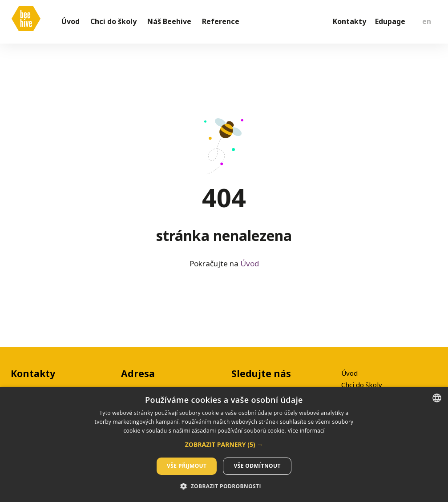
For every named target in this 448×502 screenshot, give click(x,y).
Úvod (250, 267)
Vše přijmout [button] (187, 466)
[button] (224, 445)
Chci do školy (362, 385)
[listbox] (437, 398)
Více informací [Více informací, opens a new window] (306, 431)
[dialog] (224, 444)
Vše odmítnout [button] (257, 466)
